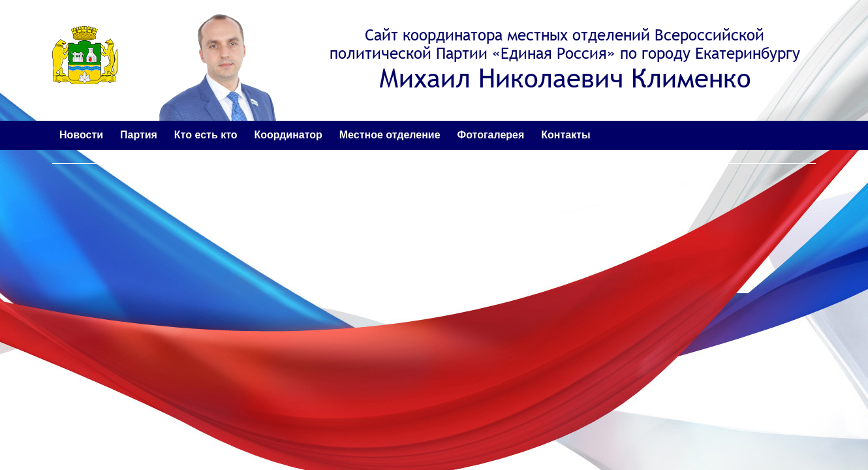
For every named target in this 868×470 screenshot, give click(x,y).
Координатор (288, 135)
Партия (139, 135)
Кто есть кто (206, 135)
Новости (81, 135)
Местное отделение (390, 135)
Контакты (566, 135)
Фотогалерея (491, 135)
